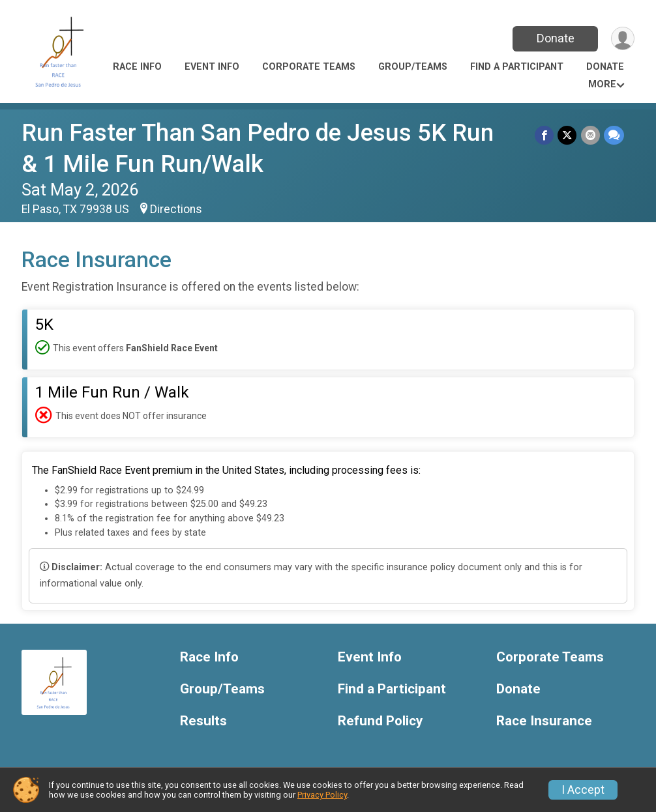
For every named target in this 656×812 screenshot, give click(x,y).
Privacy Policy (322, 795)
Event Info (212, 67)
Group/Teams (413, 67)
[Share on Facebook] (545, 135)
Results (203, 721)
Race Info (137, 67)
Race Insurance (544, 721)
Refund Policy (380, 721)
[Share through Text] (614, 135)
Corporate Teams (309, 67)
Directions (176, 209)
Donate (555, 38)
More (602, 84)
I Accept (583, 790)
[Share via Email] (590, 135)
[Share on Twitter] (568, 135)
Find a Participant (517, 67)
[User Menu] (622, 39)
